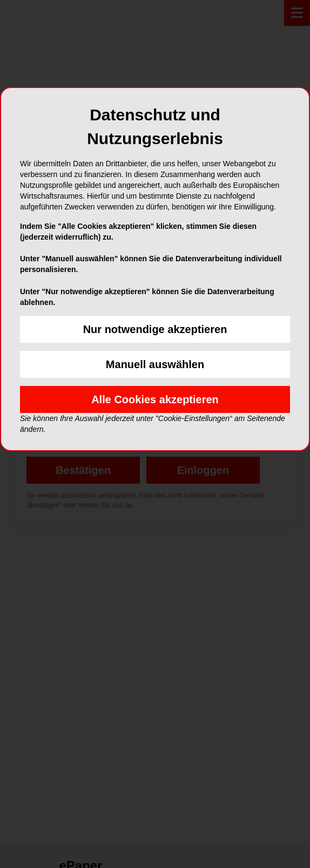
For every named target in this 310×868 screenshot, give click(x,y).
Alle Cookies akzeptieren (155, 399)
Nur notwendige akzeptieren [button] (155, 329)
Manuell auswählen (155, 364)
